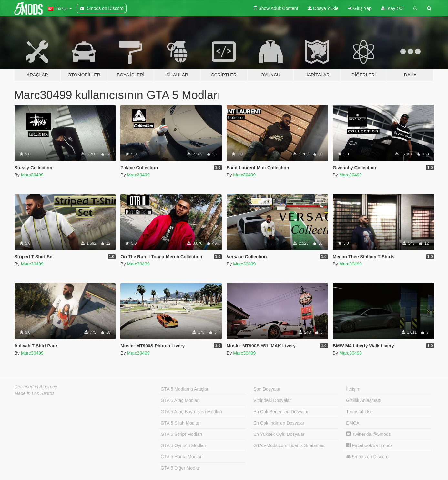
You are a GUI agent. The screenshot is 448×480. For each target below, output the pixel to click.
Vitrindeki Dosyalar (272, 400)
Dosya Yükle (323, 8)
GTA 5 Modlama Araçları (185, 389)
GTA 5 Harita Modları (182, 457)
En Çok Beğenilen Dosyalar (281, 412)
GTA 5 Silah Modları (181, 423)
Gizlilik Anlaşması (364, 400)
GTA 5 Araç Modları (180, 400)
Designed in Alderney (36, 387)
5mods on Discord (367, 457)
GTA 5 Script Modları (182, 434)
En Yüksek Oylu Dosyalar (279, 434)
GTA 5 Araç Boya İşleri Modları (191, 412)
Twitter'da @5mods (368, 434)
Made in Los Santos (35, 393)
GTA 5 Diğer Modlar (181, 468)
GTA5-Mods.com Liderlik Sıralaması (290, 445)
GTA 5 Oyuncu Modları (183, 445)
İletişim (353, 389)
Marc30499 (32, 175)
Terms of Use (359, 412)
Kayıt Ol (392, 8)
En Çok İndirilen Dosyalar (279, 423)
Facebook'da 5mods (369, 445)
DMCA (353, 423)
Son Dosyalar (267, 389)
